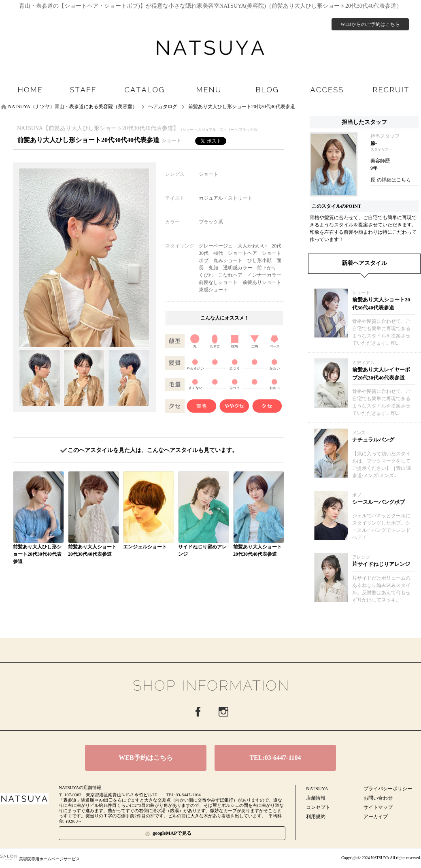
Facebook (198, 712)
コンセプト (318, 807)
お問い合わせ (378, 798)
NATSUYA (317, 789)
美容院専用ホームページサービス (40, 859)
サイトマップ (378, 807)
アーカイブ (376, 817)
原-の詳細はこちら (391, 180)
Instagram (223, 712)
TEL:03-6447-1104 (275, 758)
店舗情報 (316, 798)
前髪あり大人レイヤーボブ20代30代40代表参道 (381, 374)
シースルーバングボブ (378, 502)
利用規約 (316, 817)
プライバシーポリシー (388, 789)
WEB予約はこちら (146, 758)
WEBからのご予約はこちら (370, 24)
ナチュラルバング (373, 440)
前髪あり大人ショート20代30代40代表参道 (381, 304)
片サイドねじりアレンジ (381, 564)
